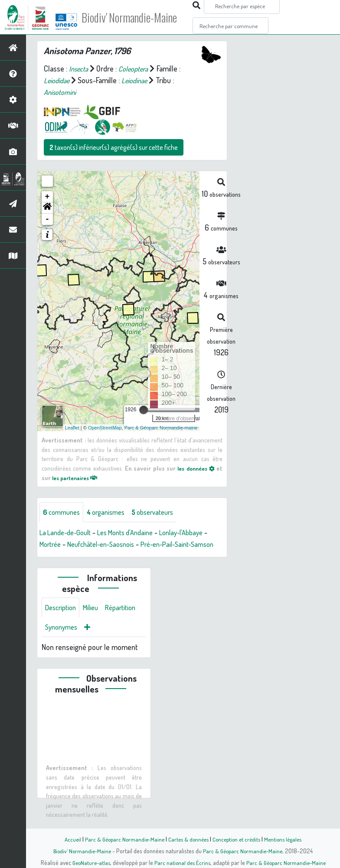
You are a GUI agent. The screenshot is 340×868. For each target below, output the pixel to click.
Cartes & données (188, 839)
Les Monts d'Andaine (135, 533)
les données (195, 468)
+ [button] (47, 197)
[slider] (144, 410)
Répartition (62, 642)
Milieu (95, 621)
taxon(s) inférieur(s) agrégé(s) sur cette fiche (114, 147)
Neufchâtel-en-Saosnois (113, 545)
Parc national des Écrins (182, 862)
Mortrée (57, 545)
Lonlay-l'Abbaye (197, 533)
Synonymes (104, 642)
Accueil (66, 839)
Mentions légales (288, 839)
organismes (112, 513)
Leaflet (72, 428)
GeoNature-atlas (88, 862)
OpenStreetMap (105, 428)
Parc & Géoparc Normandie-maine (161, 428)
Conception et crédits (238, 839)
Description (62, 621)
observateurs (163, 513)
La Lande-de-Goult (68, 533)
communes (63, 513)
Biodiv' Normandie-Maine (142, 17)
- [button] (47, 219)
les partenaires (78, 478)
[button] (47, 208)
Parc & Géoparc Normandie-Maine (121, 839)
